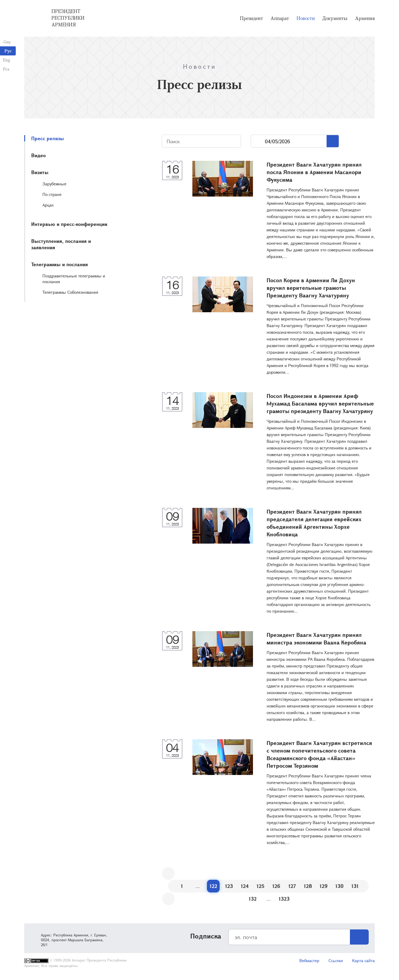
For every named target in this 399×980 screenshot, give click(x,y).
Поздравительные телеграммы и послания (74, 279)
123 (229, 886)
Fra (6, 69)
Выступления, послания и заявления (61, 244)
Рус (8, 51)
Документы (335, 18)
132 (253, 899)
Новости (306, 18)
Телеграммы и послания (60, 264)
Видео (38, 155)
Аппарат (280, 18)
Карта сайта (363, 960)
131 (355, 886)
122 (213, 886)
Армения (365, 18)
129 (324, 886)
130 (339, 886)
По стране (52, 194)
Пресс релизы (48, 138)
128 (308, 886)
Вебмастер (309, 960)
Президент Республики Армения (68, 18)
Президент (251, 18)
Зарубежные (54, 184)
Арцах (48, 205)
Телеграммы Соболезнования (70, 292)
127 (292, 886)
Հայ (7, 42)
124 (245, 886)
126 (276, 886)
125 (261, 886)
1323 (284, 899)
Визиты (40, 172)
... (258, 141)
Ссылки (336, 960)
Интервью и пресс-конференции (69, 224)
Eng (7, 60)
